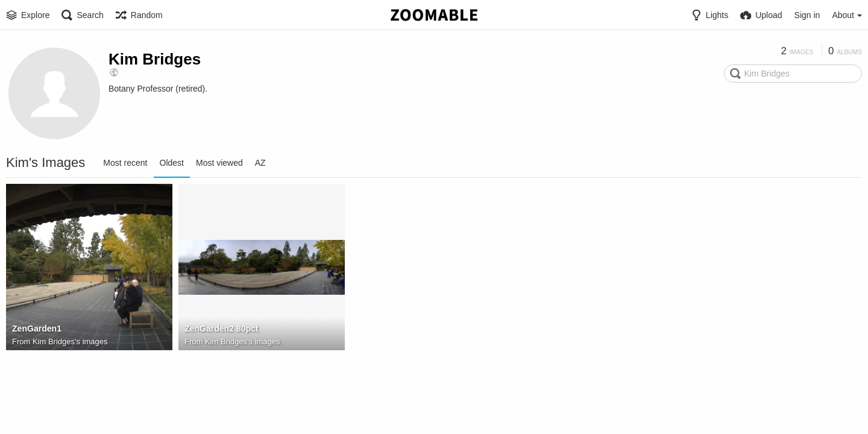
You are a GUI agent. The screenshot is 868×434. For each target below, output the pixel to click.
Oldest (172, 163)
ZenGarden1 (37, 329)
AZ (260, 163)
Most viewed (219, 163)
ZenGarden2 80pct (222, 329)
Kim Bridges (155, 59)
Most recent (125, 163)
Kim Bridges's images (70, 341)
